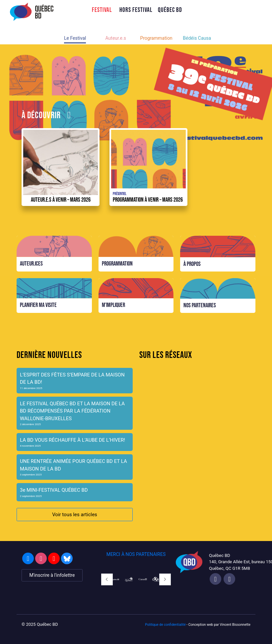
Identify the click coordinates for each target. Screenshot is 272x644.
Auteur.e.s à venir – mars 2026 (61, 200)
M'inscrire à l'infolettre (52, 575)
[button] (107, 579)
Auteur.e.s (116, 38)
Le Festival (75, 38)
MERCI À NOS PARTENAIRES (136, 554)
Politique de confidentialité (165, 625)
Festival (102, 10)
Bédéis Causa (197, 38)
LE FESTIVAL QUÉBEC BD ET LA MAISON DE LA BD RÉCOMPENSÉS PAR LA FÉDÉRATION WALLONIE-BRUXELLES (72, 411)
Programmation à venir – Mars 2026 (148, 200)
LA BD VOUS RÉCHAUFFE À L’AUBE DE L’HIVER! (72, 440)
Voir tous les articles (75, 515)
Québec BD (170, 10)
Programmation (156, 38)
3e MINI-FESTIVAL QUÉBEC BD (54, 490)
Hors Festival (136, 10)
